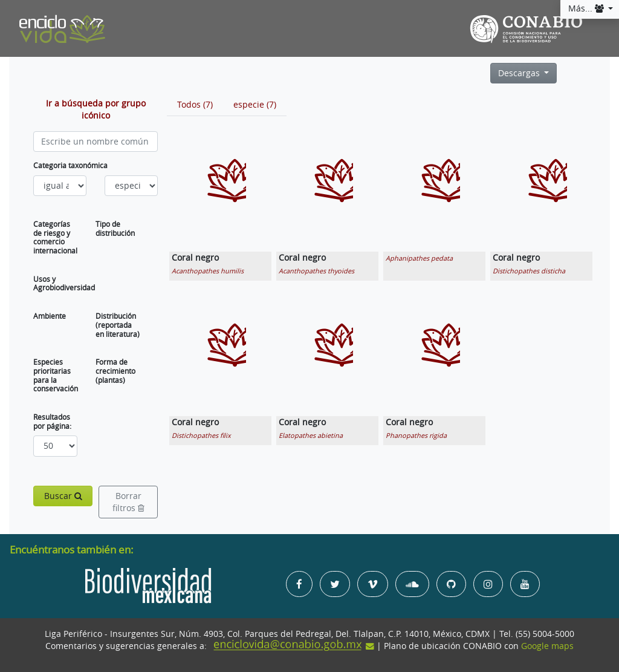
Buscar (63, 496)
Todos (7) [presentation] (195, 105)
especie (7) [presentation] (255, 105)
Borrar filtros (128, 502)
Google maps (547, 646)
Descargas (520, 73)
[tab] (195, 105)
